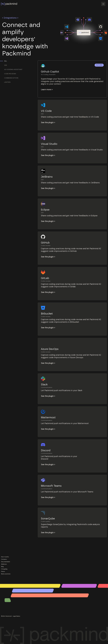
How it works (5, 557)
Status (3, 571)
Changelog (4, 569)
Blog (2, 567)
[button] (104, 4)
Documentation (6, 562)
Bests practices (6, 574)
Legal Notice (17, 616)
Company (4, 559)
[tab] (16, 61)
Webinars (4, 564)
